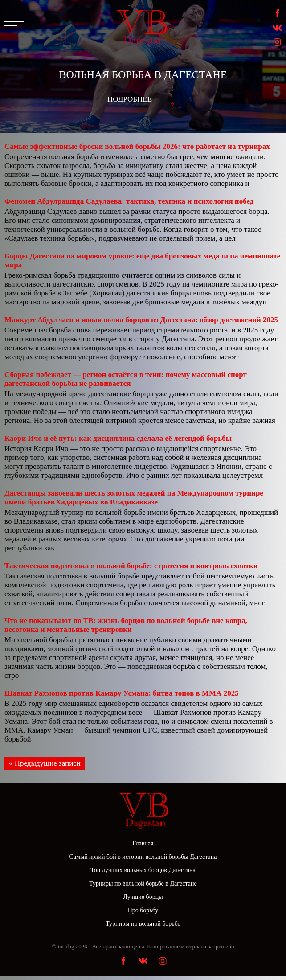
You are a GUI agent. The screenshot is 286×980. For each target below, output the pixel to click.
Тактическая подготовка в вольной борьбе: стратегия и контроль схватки (131, 566)
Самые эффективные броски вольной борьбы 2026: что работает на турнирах (137, 146)
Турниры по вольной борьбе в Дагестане (143, 884)
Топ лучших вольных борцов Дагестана (143, 870)
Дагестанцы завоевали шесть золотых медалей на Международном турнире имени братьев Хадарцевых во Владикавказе (134, 498)
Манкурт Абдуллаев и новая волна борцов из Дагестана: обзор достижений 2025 (141, 320)
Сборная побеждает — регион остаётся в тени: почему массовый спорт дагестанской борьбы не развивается (126, 379)
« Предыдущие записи (45, 763)
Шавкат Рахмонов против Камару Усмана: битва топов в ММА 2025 (122, 693)
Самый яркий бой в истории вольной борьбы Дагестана (143, 857)
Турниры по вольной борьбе (143, 924)
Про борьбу (143, 910)
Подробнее (130, 99)
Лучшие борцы (143, 897)
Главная (143, 843)
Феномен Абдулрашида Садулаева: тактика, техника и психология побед (129, 201)
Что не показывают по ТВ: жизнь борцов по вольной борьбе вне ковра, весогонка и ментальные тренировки (126, 625)
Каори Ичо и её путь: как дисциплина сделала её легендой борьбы (118, 438)
